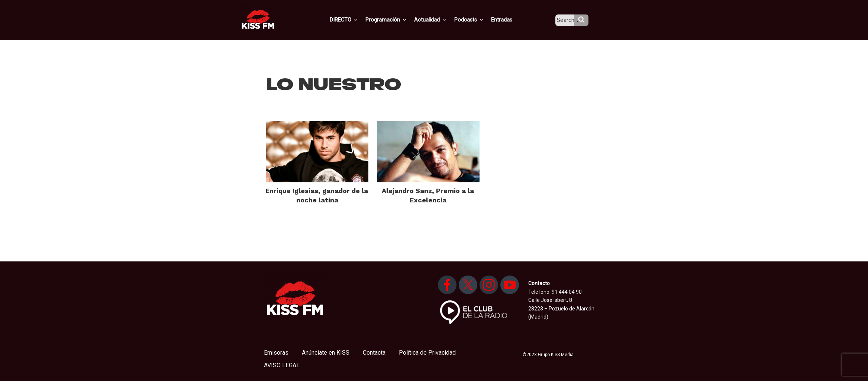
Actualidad (439, 20)
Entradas (508, 20)
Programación (396, 20)
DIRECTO (355, 20)
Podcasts (476, 20)
